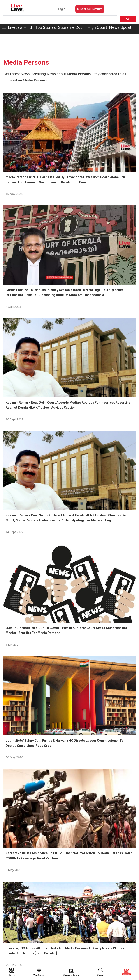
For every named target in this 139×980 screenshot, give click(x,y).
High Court (97, 27)
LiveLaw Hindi (20, 27)
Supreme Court (72, 27)
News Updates (122, 27)
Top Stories (45, 27)
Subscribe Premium (90, 9)
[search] (59, 19)
